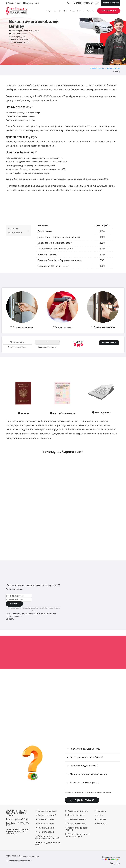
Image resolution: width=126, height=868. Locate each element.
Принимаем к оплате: (111, 858)
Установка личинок (78, 811)
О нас (72, 11)
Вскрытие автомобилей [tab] (18, 231)
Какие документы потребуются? (87, 757)
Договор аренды (102, 412)
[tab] (93, 749)
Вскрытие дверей (47, 815)
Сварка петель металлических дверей (47, 837)
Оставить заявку (111, 3)
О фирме (101, 819)
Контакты (91, 11)
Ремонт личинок (46, 828)
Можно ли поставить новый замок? (88, 774)
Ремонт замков (46, 824)
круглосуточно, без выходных (17, 831)
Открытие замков (23, 327)
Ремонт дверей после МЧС (48, 843)
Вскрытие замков (47, 811)
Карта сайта (115, 863)
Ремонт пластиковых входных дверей (77, 835)
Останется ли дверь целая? (84, 766)
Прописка (24, 413)
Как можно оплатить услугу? (85, 782)
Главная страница (97, 68)
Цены (66, 11)
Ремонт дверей (46, 832)
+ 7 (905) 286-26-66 (43, 96)
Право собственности (63, 413)
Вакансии (81, 11)
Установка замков (104, 327)
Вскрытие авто (64, 327)
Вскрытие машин (113, 68)
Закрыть (10, 619)
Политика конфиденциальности (19, 861)
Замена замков (46, 819)
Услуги (49, 11)
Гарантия (58, 11)
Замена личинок (76, 815)
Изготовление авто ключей (76, 829)
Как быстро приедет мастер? (85, 749)
